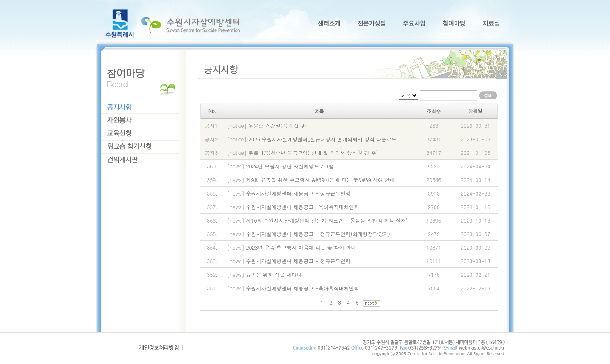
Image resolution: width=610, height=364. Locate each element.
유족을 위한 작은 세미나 (274, 274)
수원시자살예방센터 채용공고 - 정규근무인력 (298, 193)
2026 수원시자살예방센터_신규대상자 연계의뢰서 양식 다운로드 (322, 139)
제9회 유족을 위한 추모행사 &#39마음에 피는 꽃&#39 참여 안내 (320, 180)
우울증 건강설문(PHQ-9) (277, 125)
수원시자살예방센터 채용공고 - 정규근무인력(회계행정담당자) (318, 234)
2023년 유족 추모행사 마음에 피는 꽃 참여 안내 (301, 247)
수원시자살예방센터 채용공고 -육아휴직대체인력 (303, 207)
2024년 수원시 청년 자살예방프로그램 (290, 166)
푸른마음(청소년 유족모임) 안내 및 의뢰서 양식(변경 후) (313, 153)
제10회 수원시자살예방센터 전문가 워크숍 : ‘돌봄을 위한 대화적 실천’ (327, 220)
